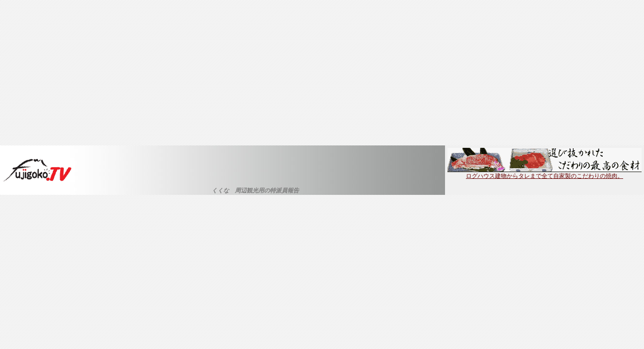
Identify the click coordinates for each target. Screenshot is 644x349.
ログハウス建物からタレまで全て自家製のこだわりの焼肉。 (545, 173)
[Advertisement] (322, 73)
